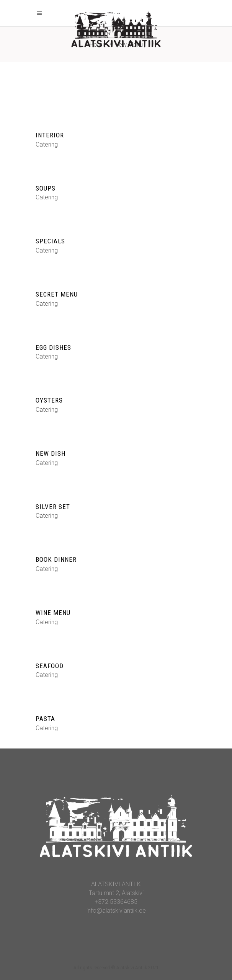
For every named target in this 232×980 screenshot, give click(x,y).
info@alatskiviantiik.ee (116, 911)
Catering (47, 144)
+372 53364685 (116, 902)
